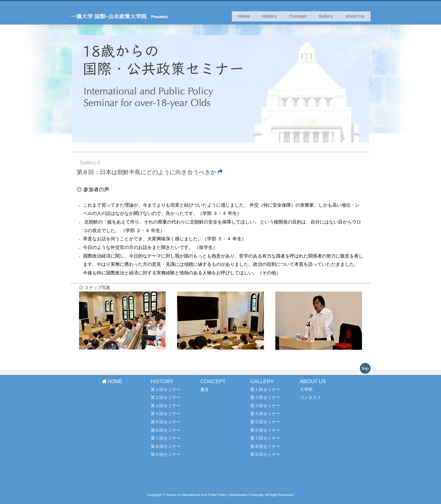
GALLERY (262, 382)
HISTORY (162, 382)
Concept (298, 18)
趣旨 (205, 389)
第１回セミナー (166, 389)
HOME (112, 382)
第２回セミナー (166, 397)
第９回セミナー (166, 454)
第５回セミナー (166, 422)
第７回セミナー (166, 438)
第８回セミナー (166, 446)
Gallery (326, 18)
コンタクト (311, 397)
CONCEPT (213, 382)
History (269, 18)
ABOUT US (313, 382)
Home (244, 18)
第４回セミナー (166, 414)
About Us (355, 18)
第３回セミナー (166, 406)
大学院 (306, 389)
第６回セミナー (166, 430)
